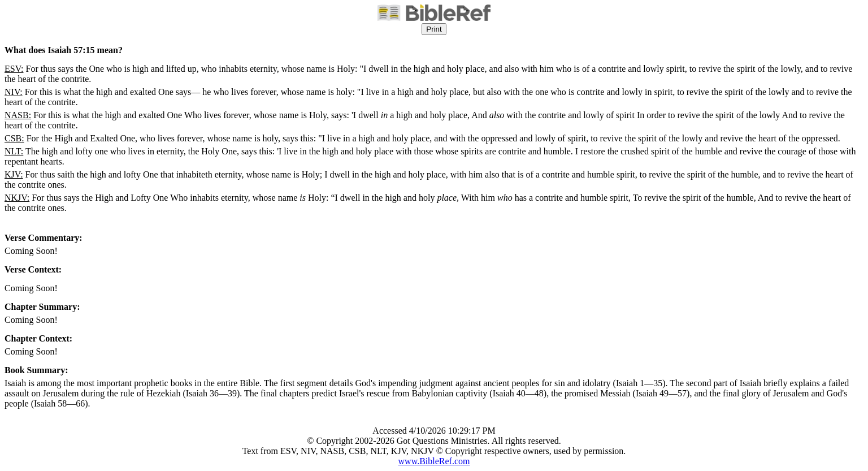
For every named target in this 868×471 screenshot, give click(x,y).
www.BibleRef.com (434, 461)
